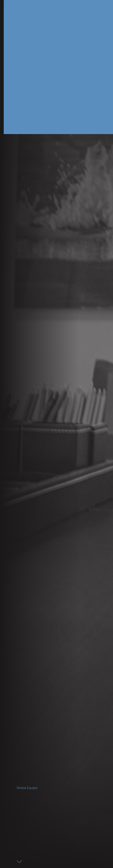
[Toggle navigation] (91, 7)
